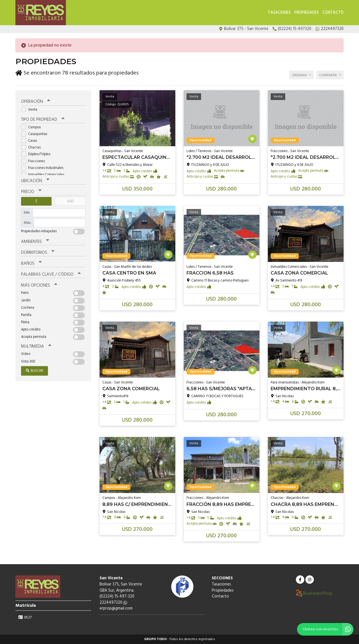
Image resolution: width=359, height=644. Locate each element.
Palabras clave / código (51, 274)
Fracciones (35, 161)
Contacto (333, 13)
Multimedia (36, 346)
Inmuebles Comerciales (44, 174)
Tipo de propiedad (43, 119)
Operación (36, 102)
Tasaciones (279, 13)
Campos (33, 127)
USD (70, 201)
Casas (31, 140)
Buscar (34, 370)
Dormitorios (38, 252)
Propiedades (307, 13)
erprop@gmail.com (116, 609)
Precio (31, 192)
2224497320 (113, 603)
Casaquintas (36, 134)
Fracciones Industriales (44, 168)
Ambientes (35, 241)
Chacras (33, 147)
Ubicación (35, 181)
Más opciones (39, 285)
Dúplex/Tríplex (38, 154)
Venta (31, 109)
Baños (31, 263)
